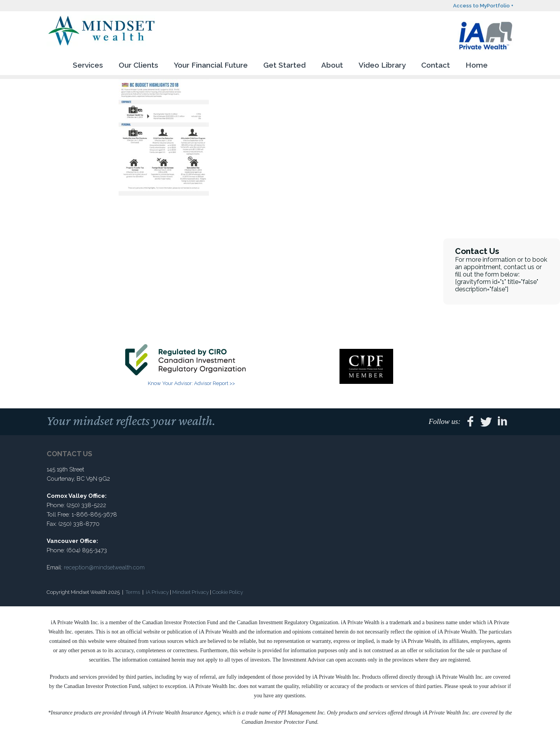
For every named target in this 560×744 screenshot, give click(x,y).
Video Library (382, 65)
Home (477, 65)
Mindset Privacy (191, 592)
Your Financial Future (211, 65)
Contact (436, 65)
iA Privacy (157, 592)
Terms (133, 592)
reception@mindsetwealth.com (104, 567)
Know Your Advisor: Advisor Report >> (191, 383)
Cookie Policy (228, 592)
